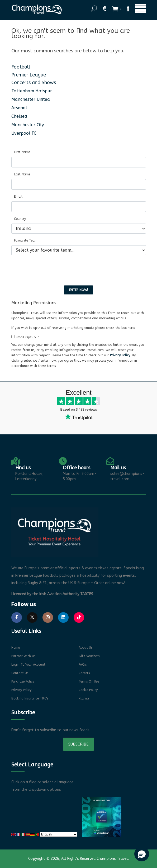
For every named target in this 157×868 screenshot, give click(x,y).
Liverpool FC (24, 133)
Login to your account (28, 665)
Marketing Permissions (34, 303)
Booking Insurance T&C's (30, 698)
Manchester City (28, 125)
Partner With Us (23, 656)
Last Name (22, 174)
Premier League (29, 75)
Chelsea (19, 116)
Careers (84, 673)
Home (16, 648)
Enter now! (78, 290)
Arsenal (19, 108)
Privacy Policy (120, 355)
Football (21, 67)
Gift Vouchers (89, 656)
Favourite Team (26, 240)
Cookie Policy (88, 690)
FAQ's (83, 665)
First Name (22, 152)
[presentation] (51, 270)
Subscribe (78, 744)
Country (20, 219)
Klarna (84, 698)
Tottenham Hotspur (32, 91)
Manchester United (31, 99)
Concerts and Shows (34, 83)
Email (18, 197)
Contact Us (20, 673)
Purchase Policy (23, 681)
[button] (142, 854)
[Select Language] (59, 834)
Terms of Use (89, 681)
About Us (85, 648)
